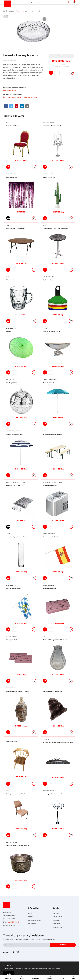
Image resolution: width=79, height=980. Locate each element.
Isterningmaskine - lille (50, 486)
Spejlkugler (10, 380)
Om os (30, 913)
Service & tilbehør (9, 11)
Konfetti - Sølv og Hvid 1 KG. (15, 486)
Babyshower (7, 90)
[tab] (6, 17)
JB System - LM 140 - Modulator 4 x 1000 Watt (58, 743)
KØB (9, 218)
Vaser (8, 534)
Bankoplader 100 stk (49, 588)
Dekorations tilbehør (13, 842)
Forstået (8, 974)
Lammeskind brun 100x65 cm (52, 691)
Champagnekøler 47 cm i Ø (51, 331)
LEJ (51, 73)
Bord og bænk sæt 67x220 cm (52, 434)
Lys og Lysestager (48, 123)
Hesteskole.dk (24, 961)
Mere (73, 978)
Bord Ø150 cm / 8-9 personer (16, 229)
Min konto (56, 913)
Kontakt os (32, 917)
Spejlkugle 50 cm (12, 383)
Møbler (45, 688)
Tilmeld (63, 945)
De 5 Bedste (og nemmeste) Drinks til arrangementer (20, 97)
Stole (8, 123)
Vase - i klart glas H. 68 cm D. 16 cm (17, 537)
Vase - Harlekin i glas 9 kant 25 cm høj (55, 640)
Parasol (9, 331)
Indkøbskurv (57, 920)
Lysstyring (46, 739)
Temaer (22, 978)
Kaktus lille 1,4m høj (49, 177)
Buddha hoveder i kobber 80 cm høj (18, 691)
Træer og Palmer (48, 174)
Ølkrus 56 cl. (10, 280)
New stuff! (50, 978)
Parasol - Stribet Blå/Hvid (14, 434)
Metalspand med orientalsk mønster (18, 845)
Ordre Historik (58, 917)
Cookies (7, 966)
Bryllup (14, 90)
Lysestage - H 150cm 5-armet (52, 794)
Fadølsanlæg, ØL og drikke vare (52, 482)
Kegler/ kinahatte (48, 280)
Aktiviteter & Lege (48, 277)
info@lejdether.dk (13, 922)
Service (20, 11)
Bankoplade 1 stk (12, 640)
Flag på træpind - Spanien (51, 537)
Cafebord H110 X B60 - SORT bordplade (55, 229)
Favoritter (56, 924)
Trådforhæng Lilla (12, 177)
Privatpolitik (32, 924)
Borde (8, 225)
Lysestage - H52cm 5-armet (52, 126)
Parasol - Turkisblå (49, 383)
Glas (8, 277)
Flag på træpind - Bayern (14, 588)
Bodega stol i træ (12, 742)
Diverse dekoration (12, 174)
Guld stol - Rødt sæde (13, 126)
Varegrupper (36, 978)
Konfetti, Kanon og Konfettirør (16, 482)
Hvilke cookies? (56, 969)
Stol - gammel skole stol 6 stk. (16, 794)
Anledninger (8, 978)
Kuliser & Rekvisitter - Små (51, 380)
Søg (63, 978)
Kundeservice (58, 927)
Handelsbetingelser (35, 920)
